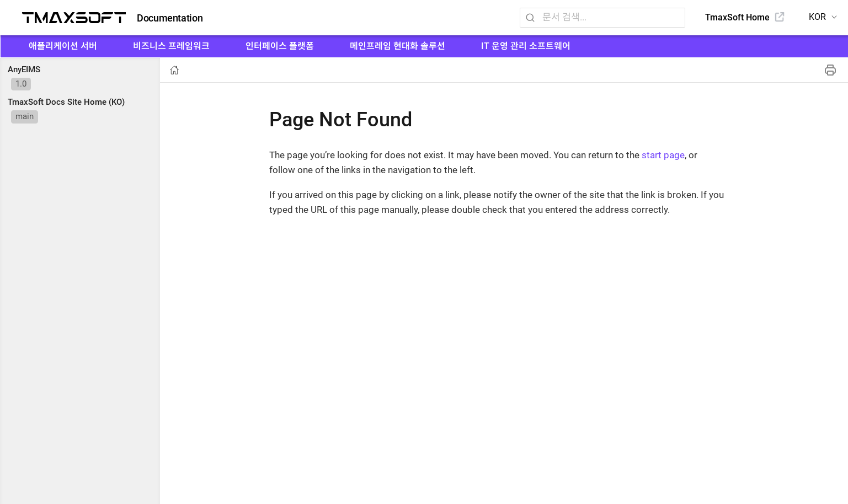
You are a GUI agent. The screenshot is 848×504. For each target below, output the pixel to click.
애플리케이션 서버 (63, 46)
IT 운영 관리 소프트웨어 (526, 46)
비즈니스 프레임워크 (171, 46)
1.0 (21, 84)
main (25, 116)
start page (663, 155)
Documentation (170, 18)
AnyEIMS (24, 69)
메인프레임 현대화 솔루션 (398, 46)
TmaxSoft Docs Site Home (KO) (66, 102)
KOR (817, 17)
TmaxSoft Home (737, 17)
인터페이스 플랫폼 (280, 46)
